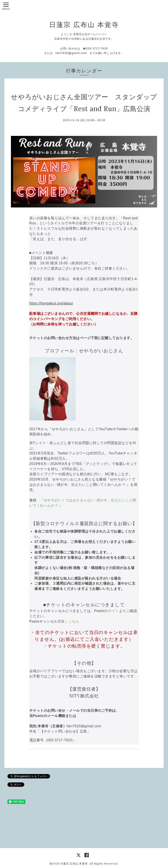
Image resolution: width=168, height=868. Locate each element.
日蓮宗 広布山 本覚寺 (84, 25)
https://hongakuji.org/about (51, 303)
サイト (114, 611)
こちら (74, 621)
